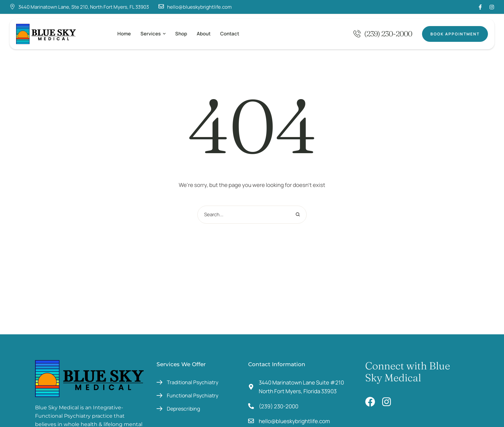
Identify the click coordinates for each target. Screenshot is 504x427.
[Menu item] (124, 34)
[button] (164, 34)
